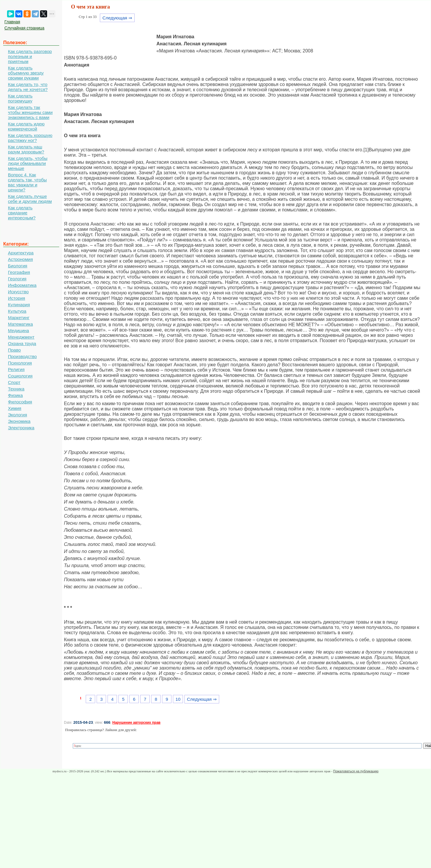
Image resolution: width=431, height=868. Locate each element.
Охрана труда (22, 343)
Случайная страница (24, 28)
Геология (17, 279)
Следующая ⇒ (117, 18)
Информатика (22, 285)
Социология (20, 376)
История (16, 298)
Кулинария (19, 305)
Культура (17, 311)
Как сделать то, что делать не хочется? (28, 87)
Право (14, 350)
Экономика (19, 421)
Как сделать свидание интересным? (22, 213)
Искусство (18, 292)
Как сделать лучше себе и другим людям (30, 199)
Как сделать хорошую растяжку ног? (30, 138)
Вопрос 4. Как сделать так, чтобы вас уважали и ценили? (27, 182)
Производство (22, 356)
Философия (20, 402)
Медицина (18, 331)
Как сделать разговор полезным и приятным (30, 56)
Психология (20, 363)
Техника (16, 389)
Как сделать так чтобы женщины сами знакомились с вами (30, 112)
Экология (18, 415)
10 (178, 699)
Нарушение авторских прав (136, 723)
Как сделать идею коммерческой (26, 126)
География (19, 272)
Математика (20, 324)
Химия (15, 408)
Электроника (21, 428)
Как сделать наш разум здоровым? (26, 149)
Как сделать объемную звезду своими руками (26, 73)
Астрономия (20, 259)
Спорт (14, 382)
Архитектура (21, 253)
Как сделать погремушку (20, 98)
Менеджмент (21, 337)
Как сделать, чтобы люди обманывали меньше (28, 163)
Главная (12, 22)
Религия (16, 369)
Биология (18, 266)
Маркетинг (19, 318)
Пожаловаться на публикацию (356, 771)
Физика (15, 395)
